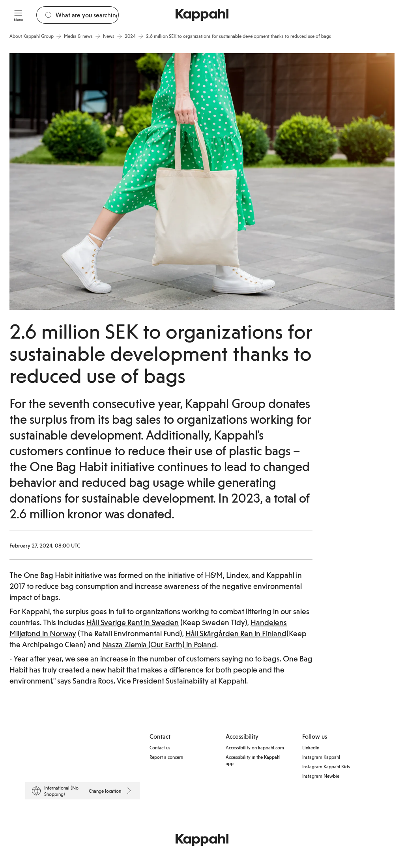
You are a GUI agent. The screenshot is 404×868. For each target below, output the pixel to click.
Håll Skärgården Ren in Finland (236, 633)
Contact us (160, 747)
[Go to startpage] (202, 15)
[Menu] (18, 15)
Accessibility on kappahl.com (255, 747)
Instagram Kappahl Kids (326, 766)
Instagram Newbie (321, 776)
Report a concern (166, 757)
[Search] (87, 15)
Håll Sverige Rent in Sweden (133, 622)
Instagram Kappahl (321, 757)
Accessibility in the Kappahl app (253, 760)
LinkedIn (311, 747)
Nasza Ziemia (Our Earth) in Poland (159, 644)
